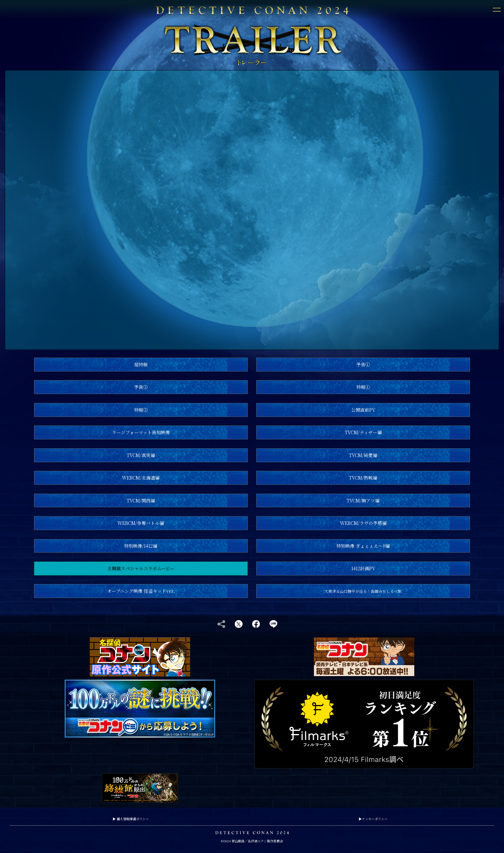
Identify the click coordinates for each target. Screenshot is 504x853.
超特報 (141, 364)
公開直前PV (363, 410)
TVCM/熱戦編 (363, 478)
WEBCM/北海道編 (141, 478)
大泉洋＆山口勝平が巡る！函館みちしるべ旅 (363, 591)
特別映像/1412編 (141, 546)
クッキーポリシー (373, 819)
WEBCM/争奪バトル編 (141, 523)
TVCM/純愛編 (363, 455)
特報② (141, 410)
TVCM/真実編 (141, 455)
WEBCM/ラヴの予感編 (363, 523)
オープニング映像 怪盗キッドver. (141, 591)
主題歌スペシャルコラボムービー (141, 568)
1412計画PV (363, 568)
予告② (141, 387)
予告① (363, 364)
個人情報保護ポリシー (131, 819)
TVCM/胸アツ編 (363, 500)
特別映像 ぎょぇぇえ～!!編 (363, 546)
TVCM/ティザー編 (363, 432)
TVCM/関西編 (141, 500)
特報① (363, 387)
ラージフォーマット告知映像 (141, 432)
